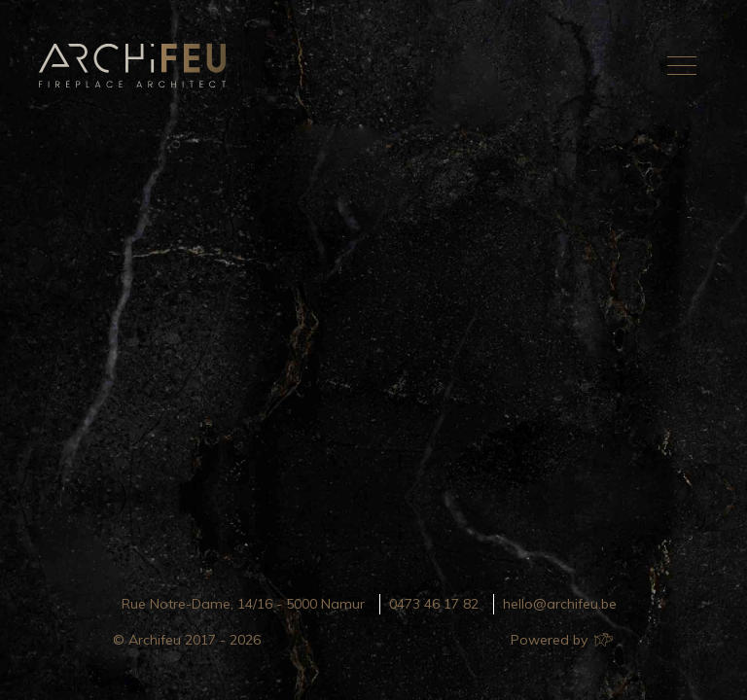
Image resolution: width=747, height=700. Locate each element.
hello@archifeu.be (560, 604)
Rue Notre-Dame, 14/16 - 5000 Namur (243, 604)
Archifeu (136, 66)
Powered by (561, 640)
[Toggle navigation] (682, 65)
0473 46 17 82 (434, 604)
